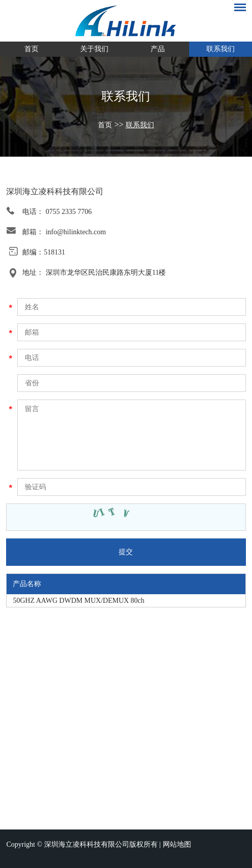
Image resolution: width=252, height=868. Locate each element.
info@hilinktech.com (76, 232)
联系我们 (221, 49)
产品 (158, 49)
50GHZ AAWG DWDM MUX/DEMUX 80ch (78, 601)
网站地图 (177, 844)
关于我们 (94, 49)
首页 (31, 49)
